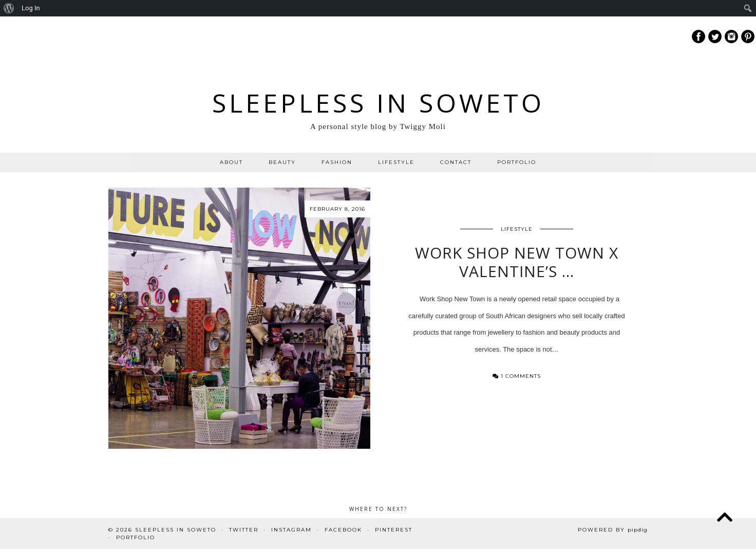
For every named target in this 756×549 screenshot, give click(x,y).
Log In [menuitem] (31, 8)
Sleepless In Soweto (378, 103)
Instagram (291, 530)
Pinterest (394, 530)
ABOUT (231, 162)
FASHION (337, 162)
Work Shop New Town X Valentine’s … (517, 262)
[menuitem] (9, 8)
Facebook (343, 530)
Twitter (244, 530)
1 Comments (517, 376)
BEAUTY (282, 162)
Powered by (613, 530)
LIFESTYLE (396, 162)
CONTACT (456, 162)
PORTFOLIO (517, 162)
